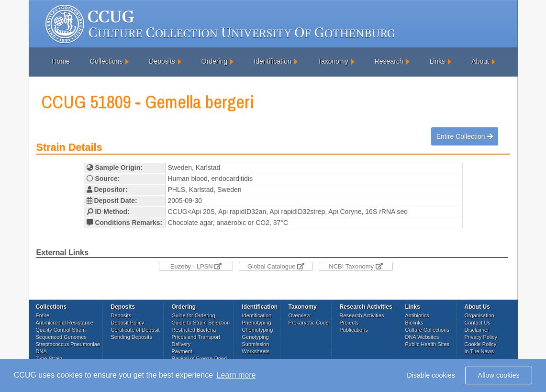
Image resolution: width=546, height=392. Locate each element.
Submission (256, 344)
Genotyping (256, 337)
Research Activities (362, 315)
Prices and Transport (196, 337)
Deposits (162, 61)
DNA (41, 351)
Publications (354, 330)
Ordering (214, 61)
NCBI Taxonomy (356, 266)
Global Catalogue (276, 266)
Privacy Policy (481, 337)
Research (389, 61)
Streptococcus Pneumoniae (68, 344)
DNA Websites (422, 337)
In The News (479, 351)
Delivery (181, 344)
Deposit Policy (128, 323)
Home (61, 61)
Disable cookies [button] (431, 375)
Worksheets (256, 351)
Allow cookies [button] (499, 375)
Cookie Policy (481, 344)
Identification (273, 61)
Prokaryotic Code (309, 323)
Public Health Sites (427, 344)
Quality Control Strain (61, 330)
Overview (300, 315)
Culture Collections (427, 330)
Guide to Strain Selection (201, 323)
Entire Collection (465, 136)
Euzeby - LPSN (196, 266)
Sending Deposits (132, 337)
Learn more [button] (236, 375)
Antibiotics (417, 315)
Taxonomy (333, 61)
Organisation (479, 315)
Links (438, 61)
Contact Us (478, 323)
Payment (182, 351)
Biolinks (414, 323)
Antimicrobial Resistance (65, 323)
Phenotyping (257, 323)
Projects (349, 323)
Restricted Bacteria (194, 330)
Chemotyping (258, 330)
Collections (106, 61)
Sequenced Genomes (61, 337)
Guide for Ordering (194, 315)
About (480, 61)
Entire (43, 315)
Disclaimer (477, 330)
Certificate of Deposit (135, 330)
